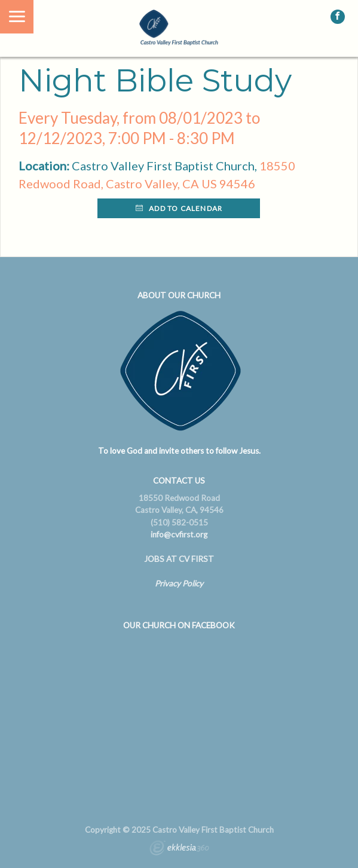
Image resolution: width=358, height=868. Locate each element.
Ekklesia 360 (179, 849)
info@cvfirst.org (179, 534)
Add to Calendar (179, 208)
